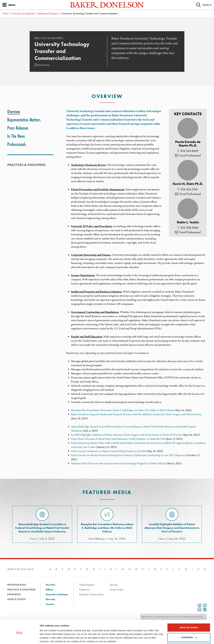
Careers (50, 604)
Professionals (17, 585)
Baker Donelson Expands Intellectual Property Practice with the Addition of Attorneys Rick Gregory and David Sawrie (136, 414)
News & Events (16, 599)
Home (6, 13)
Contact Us (84, 590)
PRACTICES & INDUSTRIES (26, 165)
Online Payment (87, 585)
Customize (189, 626)
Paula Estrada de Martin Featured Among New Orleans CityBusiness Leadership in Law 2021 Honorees (128, 455)
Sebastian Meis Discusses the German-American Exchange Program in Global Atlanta (118, 463)
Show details (47, 638)
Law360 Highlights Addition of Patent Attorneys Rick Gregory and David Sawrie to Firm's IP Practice (127, 435)
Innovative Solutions (57, 594)
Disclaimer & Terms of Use (91, 594)
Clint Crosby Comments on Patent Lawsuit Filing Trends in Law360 (108, 451)
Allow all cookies (189, 616)
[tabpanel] (136, 228)
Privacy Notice (117, 590)
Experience (14, 594)
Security (114, 585)
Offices (49, 590)
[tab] (14, 112)
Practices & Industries (24, 13)
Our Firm (50, 585)
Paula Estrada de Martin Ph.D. (188, 144)
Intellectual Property (48, 13)
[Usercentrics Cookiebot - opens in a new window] (20, 638)
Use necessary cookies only (189, 636)
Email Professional (188, 155)
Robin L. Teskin (188, 222)
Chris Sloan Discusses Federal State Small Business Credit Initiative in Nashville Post (118, 439)
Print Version (42, 65)
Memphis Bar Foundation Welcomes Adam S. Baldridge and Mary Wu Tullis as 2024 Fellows (123, 410)
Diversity (50, 599)
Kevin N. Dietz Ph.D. (188, 184)
